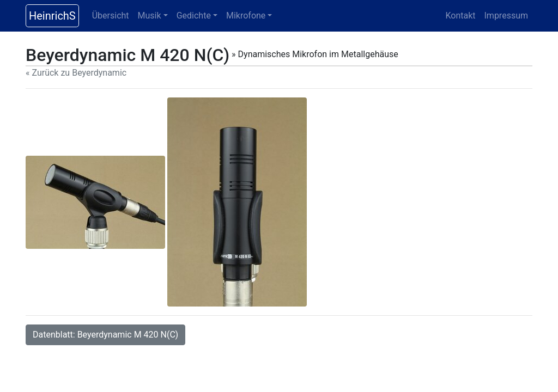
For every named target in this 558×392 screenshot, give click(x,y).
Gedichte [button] (194, 16)
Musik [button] (150, 16)
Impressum (507, 16)
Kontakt (460, 16)
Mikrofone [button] (246, 16)
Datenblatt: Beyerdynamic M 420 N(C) (105, 335)
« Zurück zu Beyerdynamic (76, 73)
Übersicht (111, 16)
